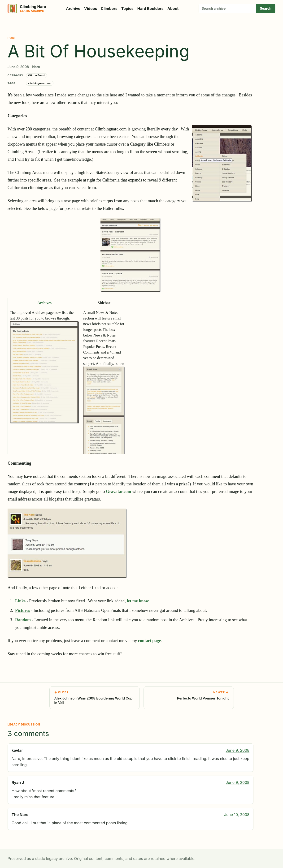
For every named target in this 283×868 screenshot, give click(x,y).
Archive (73, 9)
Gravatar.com (119, 492)
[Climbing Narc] (27, 9)
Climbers (109, 9)
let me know (138, 601)
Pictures (23, 610)
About (173, 9)
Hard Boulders (150, 9)
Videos (91, 9)
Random (23, 620)
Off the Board (37, 75)
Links (20, 601)
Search (266, 8)
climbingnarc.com (40, 83)
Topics (127, 9)
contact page (149, 641)
